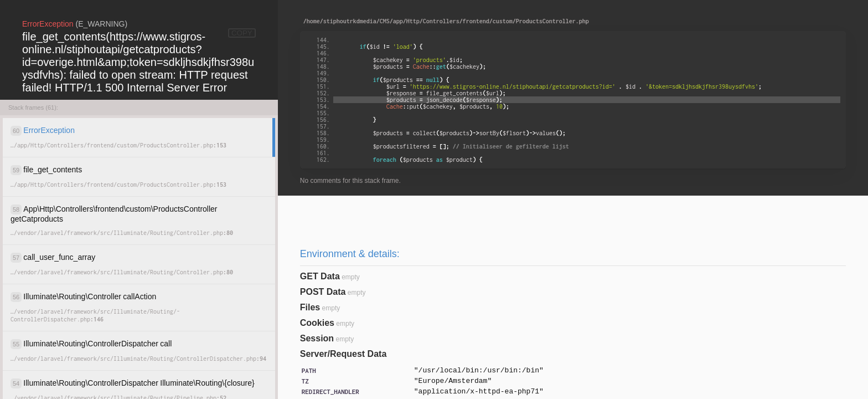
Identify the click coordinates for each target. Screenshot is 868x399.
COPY (242, 33)
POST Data (323, 292)
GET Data (320, 276)
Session (317, 338)
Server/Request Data (343, 354)
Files (310, 307)
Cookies (317, 323)
